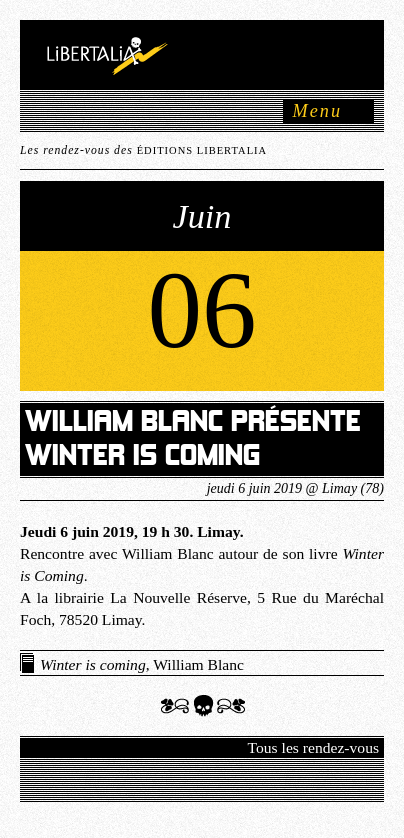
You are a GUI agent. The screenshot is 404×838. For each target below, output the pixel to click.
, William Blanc (142, 664)
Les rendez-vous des (143, 150)
